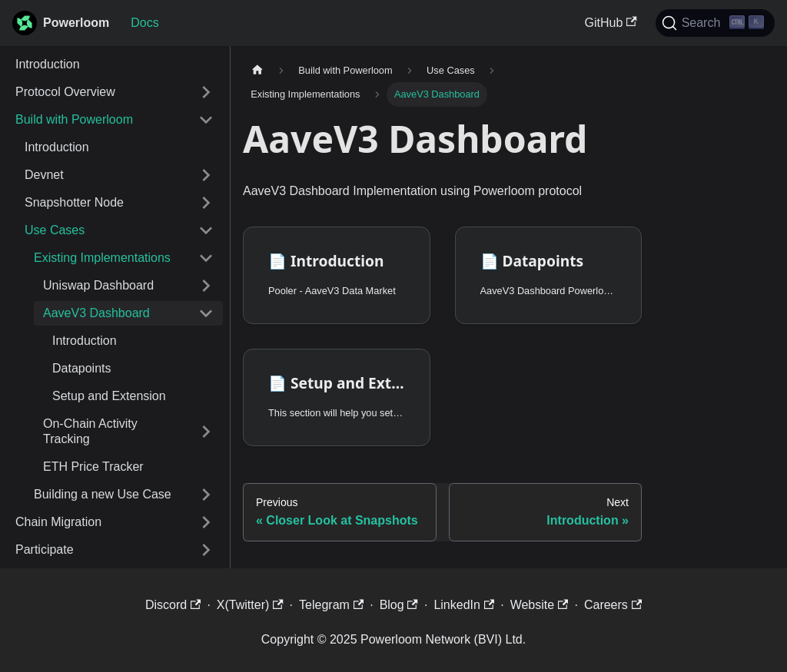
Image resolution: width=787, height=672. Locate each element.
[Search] (715, 23)
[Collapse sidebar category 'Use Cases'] (206, 230)
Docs (144, 23)
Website (540, 605)
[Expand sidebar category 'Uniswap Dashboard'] (206, 286)
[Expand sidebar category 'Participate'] (206, 550)
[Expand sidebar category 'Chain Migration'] (206, 522)
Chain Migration (58, 522)
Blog (399, 605)
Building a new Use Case (103, 494)
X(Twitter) (250, 605)
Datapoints (82, 368)
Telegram (331, 605)
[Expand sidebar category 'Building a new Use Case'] (206, 495)
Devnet (44, 175)
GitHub (611, 23)
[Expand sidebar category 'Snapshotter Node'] (206, 203)
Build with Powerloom (74, 119)
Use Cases (55, 230)
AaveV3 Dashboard (96, 313)
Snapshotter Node (74, 202)
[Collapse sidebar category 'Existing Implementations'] (206, 258)
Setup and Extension (109, 396)
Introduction (48, 64)
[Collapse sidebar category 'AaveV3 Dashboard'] (206, 313)
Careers (613, 605)
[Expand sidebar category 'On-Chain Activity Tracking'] (206, 432)
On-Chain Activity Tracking (90, 431)
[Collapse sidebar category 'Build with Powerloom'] (206, 120)
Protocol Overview (65, 92)
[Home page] (257, 70)
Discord (173, 605)
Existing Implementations (102, 258)
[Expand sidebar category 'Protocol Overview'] (206, 92)
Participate (45, 550)
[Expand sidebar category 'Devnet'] (206, 175)
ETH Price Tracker (93, 467)
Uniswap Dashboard (98, 285)
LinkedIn (464, 605)
